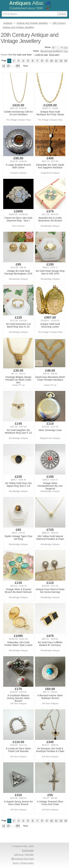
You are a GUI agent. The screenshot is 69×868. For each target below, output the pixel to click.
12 (61, 61)
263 (18, 66)
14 (4, 66)
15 (8, 66)
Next (26, 66)
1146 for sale (41, 55)
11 (56, 61)
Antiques (26, 3)
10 (51, 61)
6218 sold (54, 55)
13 (66, 61)
